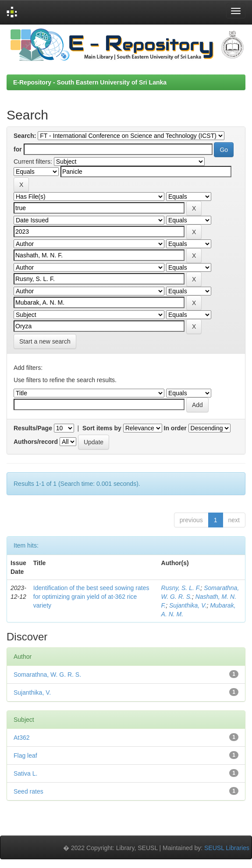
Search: (25, 136)
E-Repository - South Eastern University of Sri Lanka (90, 82)
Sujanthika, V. (188, 605)
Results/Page (33, 428)
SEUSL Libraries (227, 848)
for (18, 149)
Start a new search (45, 341)
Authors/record (36, 442)
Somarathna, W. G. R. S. (47, 675)
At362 (22, 738)
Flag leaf (25, 756)
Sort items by (102, 428)
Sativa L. (25, 773)
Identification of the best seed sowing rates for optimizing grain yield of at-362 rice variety (91, 597)
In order (175, 428)
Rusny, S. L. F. (181, 588)
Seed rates (28, 791)
